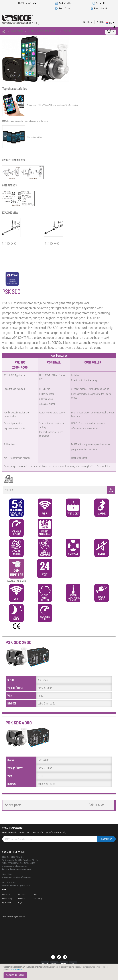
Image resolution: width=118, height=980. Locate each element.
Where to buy (7, 905)
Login (20, 909)
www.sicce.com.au (9, 892)
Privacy (35, 901)
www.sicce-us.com (9, 884)
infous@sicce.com (24, 884)
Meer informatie (17, 970)
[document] (59, 972)
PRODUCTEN (17, 31)
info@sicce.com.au (24, 892)
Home (4, 31)
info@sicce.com (21, 873)
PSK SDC (60, 497)
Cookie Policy (37, 905)
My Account (7, 909)
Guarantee (22, 901)
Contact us (6, 901)
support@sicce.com (23, 876)
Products (22, 905)
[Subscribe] (106, 846)
